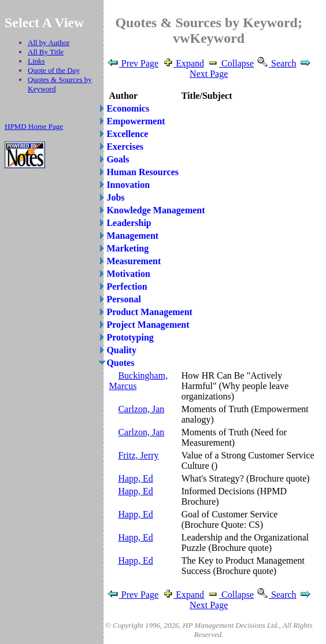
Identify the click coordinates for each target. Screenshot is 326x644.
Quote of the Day (54, 70)
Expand (182, 63)
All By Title (46, 52)
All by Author (49, 42)
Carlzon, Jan (141, 409)
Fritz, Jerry (138, 455)
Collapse (230, 63)
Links (36, 61)
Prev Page (132, 63)
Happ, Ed (135, 478)
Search (276, 63)
